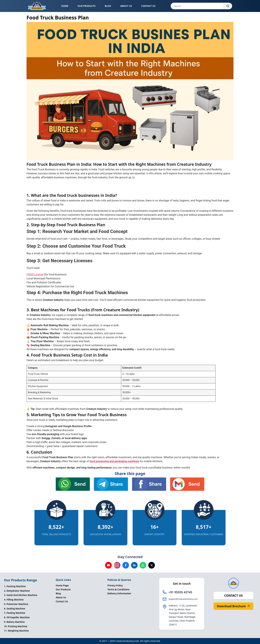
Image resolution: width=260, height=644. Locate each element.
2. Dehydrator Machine (17, 591)
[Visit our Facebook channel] (126, 565)
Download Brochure (233, 606)
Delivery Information (119, 593)
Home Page (62, 585)
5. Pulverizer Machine (16, 604)
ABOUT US (126, 6)
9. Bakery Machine (14, 622)
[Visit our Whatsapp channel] (143, 565)
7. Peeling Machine (15, 613)
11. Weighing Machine (16, 631)
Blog (58, 593)
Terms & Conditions (118, 589)
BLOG (108, 6)
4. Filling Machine (14, 600)
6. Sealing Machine (15, 609)
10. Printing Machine (16, 626)
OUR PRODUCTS (87, 6)
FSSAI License (35, 274)
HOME (65, 6)
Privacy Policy (115, 585)
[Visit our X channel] (152, 565)
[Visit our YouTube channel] (108, 565)
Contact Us (62, 601)
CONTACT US (148, 6)
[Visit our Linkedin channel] (134, 565)
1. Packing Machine (15, 586)
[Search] (228, 6)
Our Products (63, 589)
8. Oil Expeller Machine (17, 617)
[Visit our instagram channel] (117, 565)
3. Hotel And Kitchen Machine (21, 595)
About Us (61, 597)
